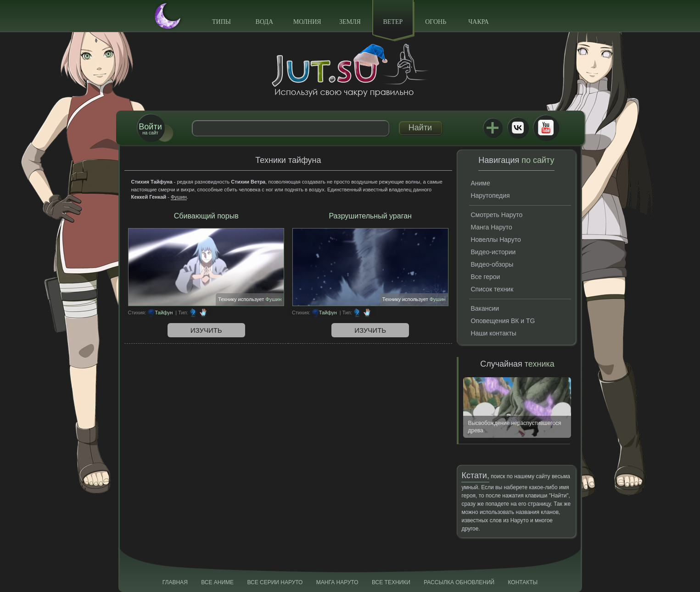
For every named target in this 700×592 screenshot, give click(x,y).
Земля (350, 22)
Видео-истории (493, 252)
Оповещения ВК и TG (503, 321)
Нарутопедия (490, 195)
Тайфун (164, 313)
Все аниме (217, 582)
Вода (264, 22)
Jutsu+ (493, 128)
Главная (175, 582)
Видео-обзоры (492, 264)
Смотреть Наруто (496, 215)
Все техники (391, 582)
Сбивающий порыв (206, 216)
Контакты (523, 582)
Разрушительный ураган (370, 216)
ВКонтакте (518, 128)
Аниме (480, 183)
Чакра (479, 22)
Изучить (206, 330)
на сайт (150, 129)
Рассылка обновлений (459, 582)
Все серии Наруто (275, 582)
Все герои (485, 277)
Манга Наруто (491, 227)
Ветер (393, 22)
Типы (221, 22)
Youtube (546, 128)
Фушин (179, 197)
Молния (307, 22)
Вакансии (485, 308)
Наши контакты (493, 333)
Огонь (436, 22)
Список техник (492, 289)
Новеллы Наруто (496, 240)
